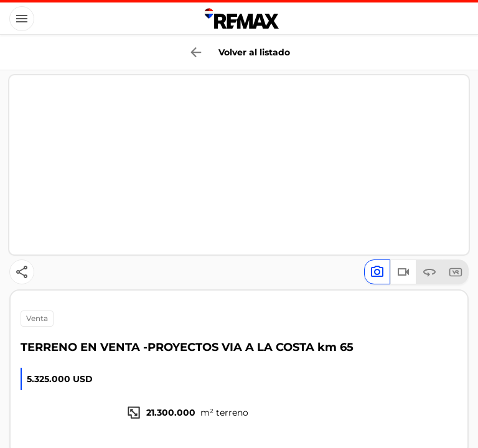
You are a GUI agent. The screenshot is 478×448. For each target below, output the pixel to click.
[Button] (22, 19)
